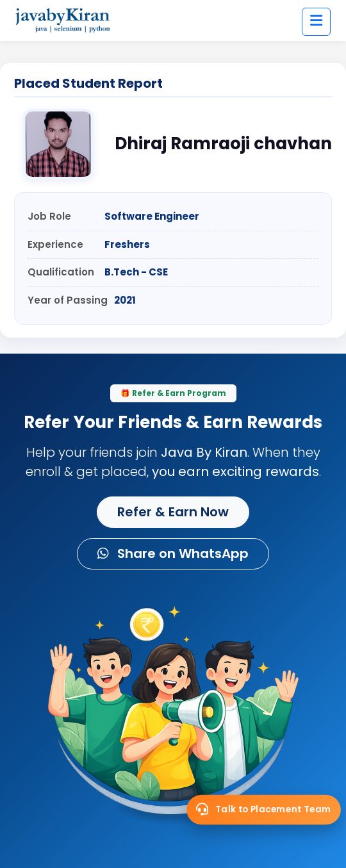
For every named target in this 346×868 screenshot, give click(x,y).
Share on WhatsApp (173, 553)
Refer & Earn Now (173, 512)
